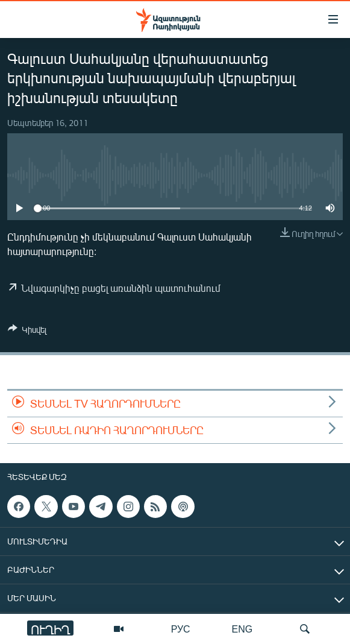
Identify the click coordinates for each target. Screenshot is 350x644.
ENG (242, 629)
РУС (181, 629)
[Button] (27, 332)
